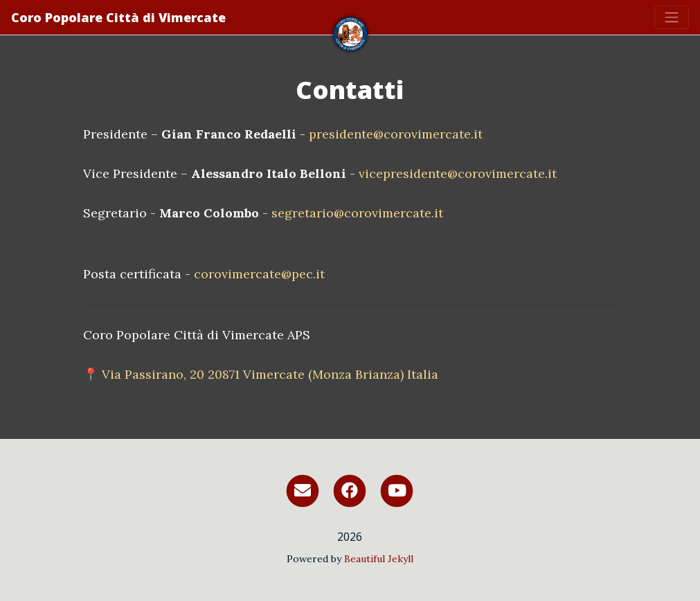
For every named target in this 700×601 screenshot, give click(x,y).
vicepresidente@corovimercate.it (458, 173)
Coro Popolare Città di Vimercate (118, 17)
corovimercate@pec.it (259, 274)
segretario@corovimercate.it (357, 213)
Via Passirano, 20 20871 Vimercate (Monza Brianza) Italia (270, 374)
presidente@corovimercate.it (396, 134)
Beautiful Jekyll (379, 559)
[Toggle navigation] (672, 17)
